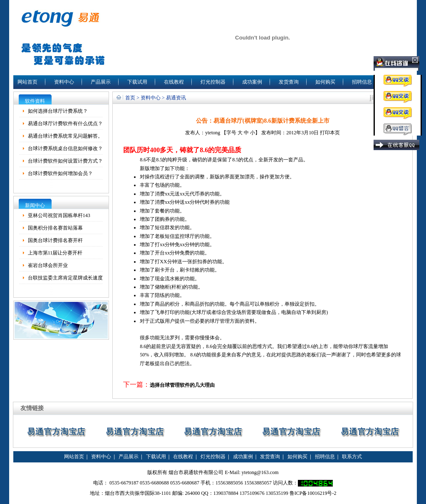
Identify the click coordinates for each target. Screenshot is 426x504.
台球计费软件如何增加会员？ (60, 173)
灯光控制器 (213, 82)
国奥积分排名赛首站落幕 (55, 228)
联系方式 (352, 457)
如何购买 (325, 82)
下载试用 (137, 82)
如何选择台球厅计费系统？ (58, 111)
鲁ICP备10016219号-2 (313, 493)
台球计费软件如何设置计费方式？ (65, 161)
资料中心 (64, 82)
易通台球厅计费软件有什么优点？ (65, 124)
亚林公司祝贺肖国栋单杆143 (59, 215)
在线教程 (174, 82)
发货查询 (289, 82)
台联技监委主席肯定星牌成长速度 (65, 278)
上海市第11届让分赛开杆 (55, 253)
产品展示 (101, 82)
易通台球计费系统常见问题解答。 (65, 136)
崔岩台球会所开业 (48, 265)
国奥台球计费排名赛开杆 (55, 240)
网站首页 (27, 82)
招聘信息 (362, 82)
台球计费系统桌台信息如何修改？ (65, 148)
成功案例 (252, 82)
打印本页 (330, 133)
